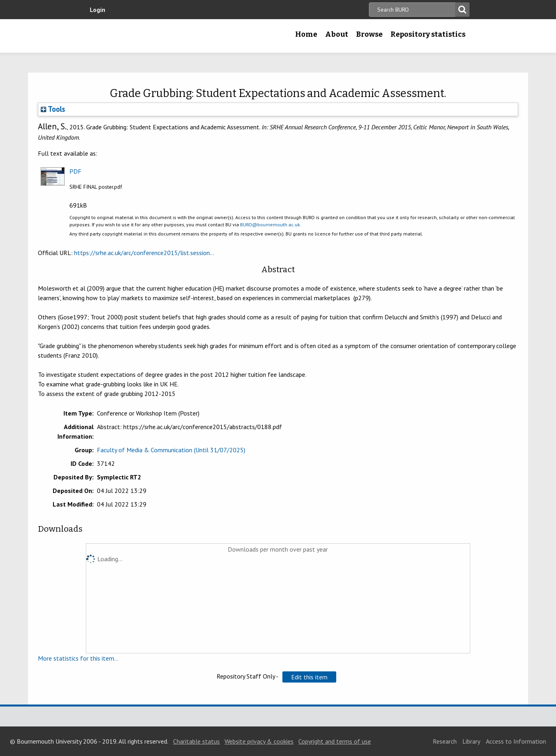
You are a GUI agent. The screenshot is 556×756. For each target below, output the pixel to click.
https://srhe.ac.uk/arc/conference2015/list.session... (144, 253)
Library (471, 741)
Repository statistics (428, 34)
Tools (53, 109)
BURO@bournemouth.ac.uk (270, 225)
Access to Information (516, 741)
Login (98, 10)
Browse (369, 34)
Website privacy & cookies (259, 741)
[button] (309, 677)
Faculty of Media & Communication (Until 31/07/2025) (171, 450)
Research (445, 741)
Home (306, 34)
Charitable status (196, 741)
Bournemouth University (136, 36)
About (337, 34)
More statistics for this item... (78, 658)
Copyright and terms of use (335, 741)
